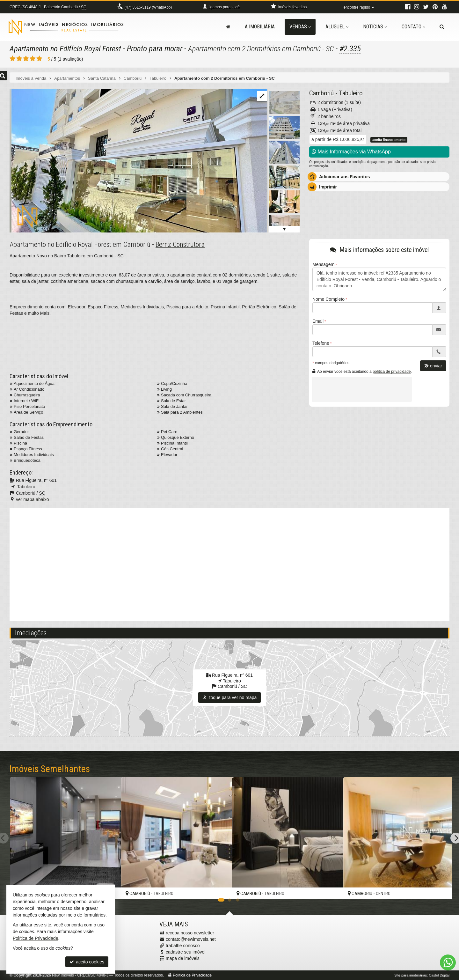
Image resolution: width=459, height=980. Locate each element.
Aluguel (337, 27)
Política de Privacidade (192, 975)
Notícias (375, 27)
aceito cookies (87, 962)
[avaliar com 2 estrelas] (19, 59)
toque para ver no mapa (230, 697)
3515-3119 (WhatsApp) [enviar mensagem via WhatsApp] (148, 7)
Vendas (300, 27)
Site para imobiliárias (411, 975)
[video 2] (229, 564)
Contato (413, 27)
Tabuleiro (351, 93)
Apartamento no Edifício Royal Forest (67, 49)
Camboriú (321, 93)
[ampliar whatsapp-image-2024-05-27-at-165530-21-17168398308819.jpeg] (138, 160)
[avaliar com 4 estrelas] (33, 59)
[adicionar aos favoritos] (220, 889)
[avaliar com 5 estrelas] (39, 59)
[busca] (442, 27)
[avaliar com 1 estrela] (13, 59)
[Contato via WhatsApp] (448, 962)
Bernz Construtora (180, 244)
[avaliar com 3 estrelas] (26, 59)
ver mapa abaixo (33, 499)
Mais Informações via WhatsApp (351, 152)
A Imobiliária (260, 27)
